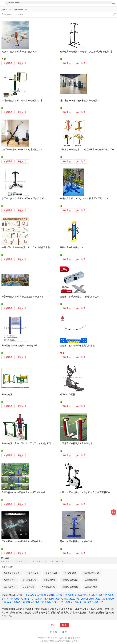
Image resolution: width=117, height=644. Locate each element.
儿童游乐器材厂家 (54, 602)
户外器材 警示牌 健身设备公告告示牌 (19, 346)
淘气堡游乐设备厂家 (69, 599)
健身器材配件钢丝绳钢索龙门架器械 (77, 346)
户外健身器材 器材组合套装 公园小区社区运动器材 (84, 199)
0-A (3, 561)
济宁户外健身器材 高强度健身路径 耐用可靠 (23, 297)
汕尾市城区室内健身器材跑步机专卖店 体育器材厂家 (85, 493)
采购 (114, 512)
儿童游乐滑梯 (91, 587)
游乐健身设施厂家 (53, 595)
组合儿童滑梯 (10, 587)
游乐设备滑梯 (49, 580)
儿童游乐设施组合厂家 (74, 595)
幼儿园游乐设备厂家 (97, 595)
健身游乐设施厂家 (35, 602)
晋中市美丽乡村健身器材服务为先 (76, 541)
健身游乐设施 (70, 573)
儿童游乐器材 (10, 580)
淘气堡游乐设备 (48, 587)
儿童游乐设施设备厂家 (75, 602)
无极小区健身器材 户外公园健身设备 (19, 52)
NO (36, 561)
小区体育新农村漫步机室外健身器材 (77, 444)
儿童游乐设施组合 (70, 587)
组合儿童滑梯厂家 (16, 602)
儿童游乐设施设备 (70, 580)
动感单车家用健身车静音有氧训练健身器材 (22, 150)
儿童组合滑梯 (91, 580)
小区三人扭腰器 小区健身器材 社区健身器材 (23, 199)
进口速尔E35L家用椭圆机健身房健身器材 (80, 101)
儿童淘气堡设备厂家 (24, 599)
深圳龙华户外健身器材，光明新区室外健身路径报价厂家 (87, 150)
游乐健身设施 (51, 573)
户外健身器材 (8, 395)
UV (53, 561)
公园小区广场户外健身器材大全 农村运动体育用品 (26, 248)
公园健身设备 (28, 587)
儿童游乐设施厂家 (34, 595)
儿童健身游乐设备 (12, 573)
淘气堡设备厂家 (95, 602)
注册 (64, 625)
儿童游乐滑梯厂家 (89, 599)
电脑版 (63, 632)
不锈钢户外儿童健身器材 (72, 248)
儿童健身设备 (32, 573)
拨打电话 (22, 63)
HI (22, 561)
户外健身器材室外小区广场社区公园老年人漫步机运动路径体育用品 (34, 444)
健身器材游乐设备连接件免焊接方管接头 (79, 297)
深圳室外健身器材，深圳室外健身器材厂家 (22, 101)
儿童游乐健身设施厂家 (46, 599)
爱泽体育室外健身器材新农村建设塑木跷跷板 (23, 493)
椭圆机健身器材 (67, 395)
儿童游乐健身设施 (91, 573)
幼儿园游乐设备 (29, 580)
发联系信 (8, 63)
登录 (53, 625)
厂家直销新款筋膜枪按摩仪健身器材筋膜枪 (22, 541)
